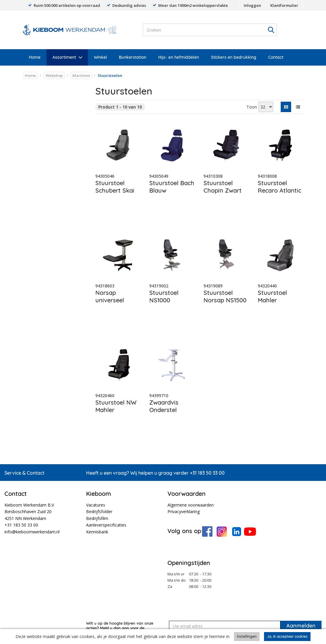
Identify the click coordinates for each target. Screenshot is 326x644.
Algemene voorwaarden (191, 505)
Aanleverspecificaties (106, 525)
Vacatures (96, 505)
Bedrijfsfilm (97, 518)
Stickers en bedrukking (234, 57)
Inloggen (252, 5)
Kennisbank (97, 532)
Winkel (100, 57)
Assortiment (64, 57)
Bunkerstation (133, 57)
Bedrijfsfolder (99, 511)
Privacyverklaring (184, 511)
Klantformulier (284, 5)
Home (35, 57)
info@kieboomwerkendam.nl (32, 532)
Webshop (54, 75)
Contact (276, 57)
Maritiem (81, 75)
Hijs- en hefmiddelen (179, 57)
